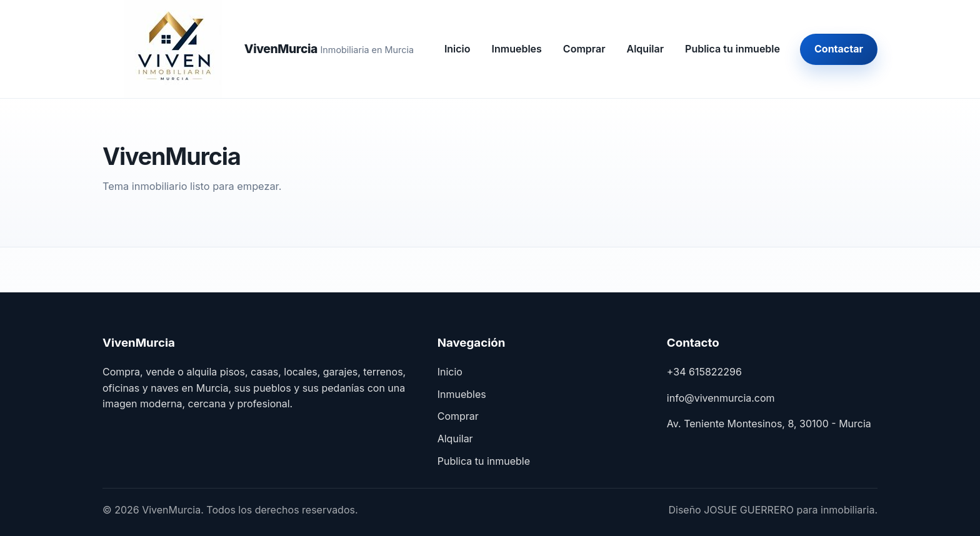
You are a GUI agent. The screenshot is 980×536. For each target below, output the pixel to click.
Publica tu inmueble (732, 49)
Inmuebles (517, 49)
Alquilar (646, 49)
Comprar (584, 49)
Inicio (457, 49)
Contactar (839, 49)
